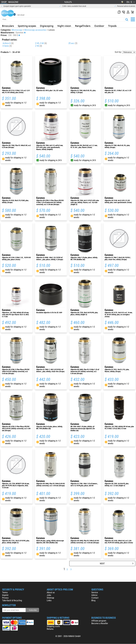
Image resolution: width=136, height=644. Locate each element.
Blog (93, 600)
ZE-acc (73, 43)
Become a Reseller (100, 623)
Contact (95, 598)
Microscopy (17, 30)
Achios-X (8, 43)
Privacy (5, 598)
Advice (94, 595)
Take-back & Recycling (12, 600)
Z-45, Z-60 (41, 43)
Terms (5, 592)
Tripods (112, 26)
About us (51, 592)
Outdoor (99, 26)
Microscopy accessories (36, 30)
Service (95, 592)
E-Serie (7, 46)
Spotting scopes (27, 26)
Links (49, 600)
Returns (50, 629)
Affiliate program (99, 621)
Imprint (5, 595)
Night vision (64, 26)
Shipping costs (53, 626)
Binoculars (8, 26)
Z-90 (39, 46)
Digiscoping (47, 26)
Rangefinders (83, 26)
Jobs (49, 595)
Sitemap (50, 598)
